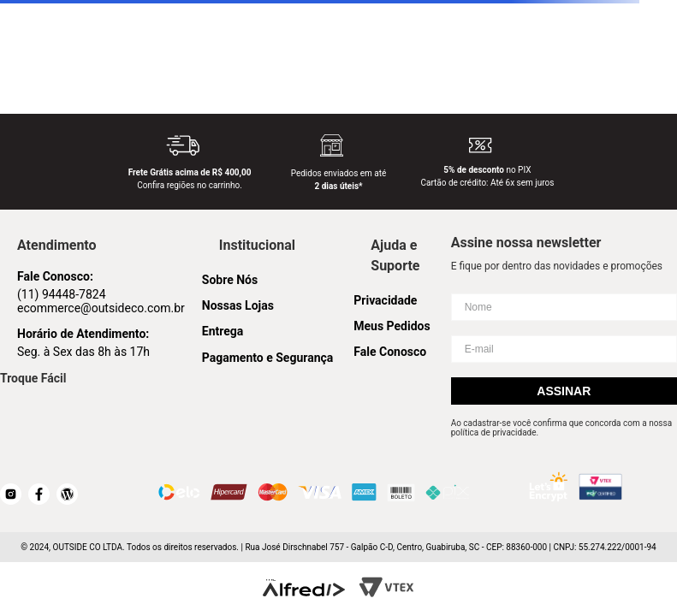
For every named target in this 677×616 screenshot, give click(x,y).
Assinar (564, 391)
